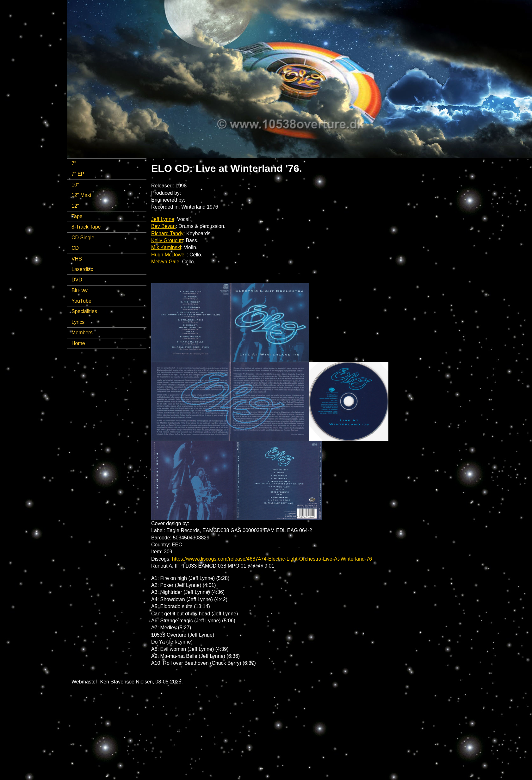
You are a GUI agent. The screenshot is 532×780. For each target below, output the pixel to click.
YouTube (81, 301)
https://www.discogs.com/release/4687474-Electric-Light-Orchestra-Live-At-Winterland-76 (272, 559)
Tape (77, 216)
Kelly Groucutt (167, 240)
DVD (77, 280)
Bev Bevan (163, 226)
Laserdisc (82, 269)
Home (78, 343)
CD (75, 248)
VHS (77, 259)
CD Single (83, 238)
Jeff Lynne (163, 219)
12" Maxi (81, 195)
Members (82, 333)
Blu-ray (80, 290)
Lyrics (78, 322)
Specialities (84, 311)
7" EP (78, 174)
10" (75, 185)
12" (75, 206)
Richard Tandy (167, 233)
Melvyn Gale (165, 262)
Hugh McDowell (169, 255)
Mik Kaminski (166, 247)
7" (74, 164)
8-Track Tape (86, 227)
